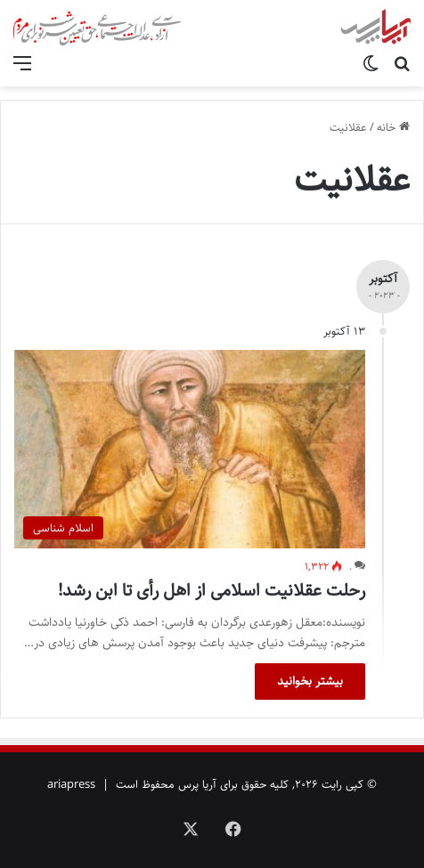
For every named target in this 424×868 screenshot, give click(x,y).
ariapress (71, 784)
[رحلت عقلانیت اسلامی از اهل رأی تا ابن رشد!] (190, 449)
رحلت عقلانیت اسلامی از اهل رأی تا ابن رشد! (212, 591)
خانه (393, 127)
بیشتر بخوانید (310, 681)
